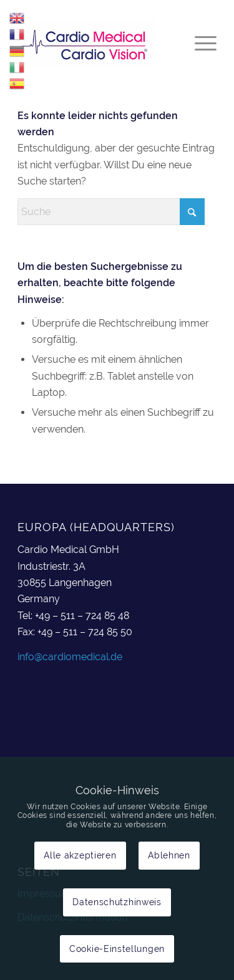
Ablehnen (169, 855)
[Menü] (199, 43)
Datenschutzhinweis (117, 902)
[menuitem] (199, 43)
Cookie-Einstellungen (117, 949)
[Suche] (111, 212)
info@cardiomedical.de (70, 657)
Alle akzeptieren (80, 855)
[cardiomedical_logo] (97, 43)
